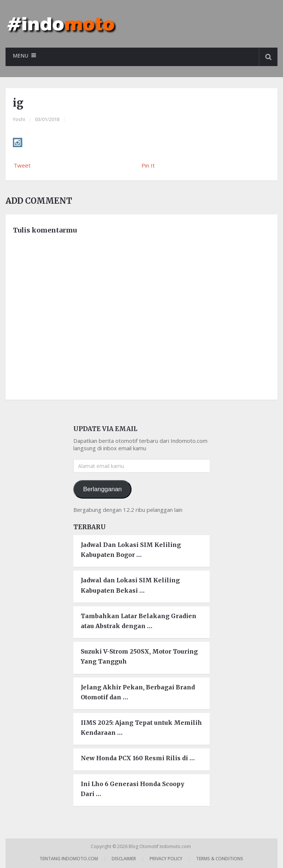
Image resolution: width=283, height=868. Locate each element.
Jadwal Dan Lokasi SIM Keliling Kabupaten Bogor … (131, 550)
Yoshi (19, 119)
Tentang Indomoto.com (69, 859)
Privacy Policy (166, 859)
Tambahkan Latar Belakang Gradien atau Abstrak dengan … (139, 621)
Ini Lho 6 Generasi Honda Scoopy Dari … (132, 789)
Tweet (22, 165)
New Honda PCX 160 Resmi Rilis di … (138, 758)
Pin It (148, 165)
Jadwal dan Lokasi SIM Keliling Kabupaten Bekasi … (130, 585)
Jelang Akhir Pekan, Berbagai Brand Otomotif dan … (138, 692)
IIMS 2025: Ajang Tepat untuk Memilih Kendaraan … (141, 728)
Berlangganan (102, 489)
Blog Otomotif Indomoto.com (160, 846)
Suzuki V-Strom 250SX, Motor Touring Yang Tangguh (139, 656)
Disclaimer (124, 859)
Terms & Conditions (220, 859)
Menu (21, 56)
